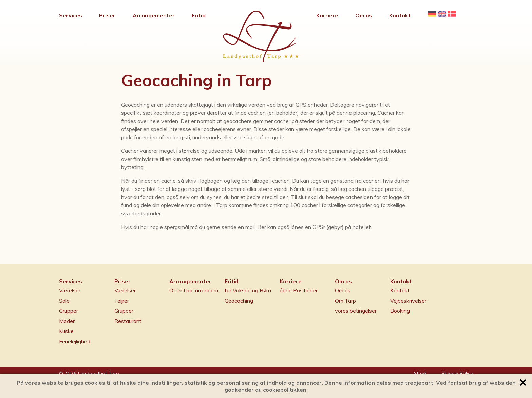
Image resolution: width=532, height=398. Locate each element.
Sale (64, 301)
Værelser (70, 290)
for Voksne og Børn (248, 290)
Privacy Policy (457, 374)
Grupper (69, 311)
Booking (400, 311)
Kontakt (400, 290)
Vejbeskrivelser (408, 301)
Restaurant (128, 321)
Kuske (66, 331)
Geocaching (239, 301)
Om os (343, 290)
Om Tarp (345, 301)
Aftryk (420, 374)
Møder (67, 321)
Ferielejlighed (75, 341)
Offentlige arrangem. (194, 290)
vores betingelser (356, 311)
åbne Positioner (299, 290)
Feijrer (122, 301)
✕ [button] (523, 383)
